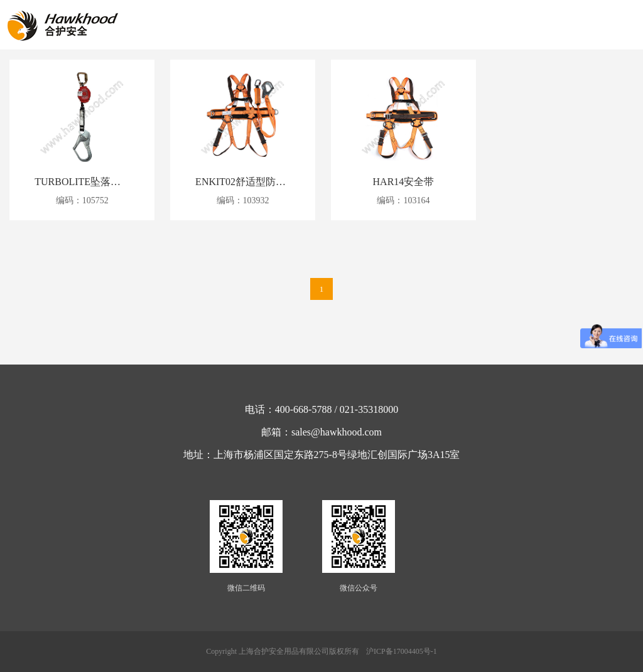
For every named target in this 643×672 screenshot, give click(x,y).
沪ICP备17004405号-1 (402, 651)
